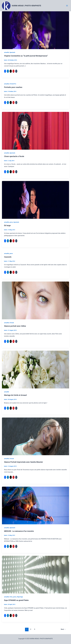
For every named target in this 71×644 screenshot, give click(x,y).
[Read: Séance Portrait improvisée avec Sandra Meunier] (35, 436)
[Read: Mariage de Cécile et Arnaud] (35, 369)
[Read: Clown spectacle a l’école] (35, 131)
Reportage (20, 597)
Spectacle (12, 52)
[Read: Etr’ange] (35, 200)
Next (63, 629)
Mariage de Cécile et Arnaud (15, 395)
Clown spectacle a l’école (14, 156)
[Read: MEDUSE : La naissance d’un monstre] (35, 505)
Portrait (12, 323)
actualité (7, 52)
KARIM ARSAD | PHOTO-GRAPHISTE (27, 6)
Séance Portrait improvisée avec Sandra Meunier (23, 462)
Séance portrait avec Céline (15, 326)
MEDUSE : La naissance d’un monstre (19, 531)
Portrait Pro (13, 84)
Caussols (8, 257)
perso (11, 222)
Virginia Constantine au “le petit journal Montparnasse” (26, 56)
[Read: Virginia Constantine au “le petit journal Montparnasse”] (35, 30)
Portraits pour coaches (13, 87)
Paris (11, 597)
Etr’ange (7, 225)
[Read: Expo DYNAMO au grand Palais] (35, 574)
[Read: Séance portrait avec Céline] (35, 300)
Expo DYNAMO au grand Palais (16, 600)
